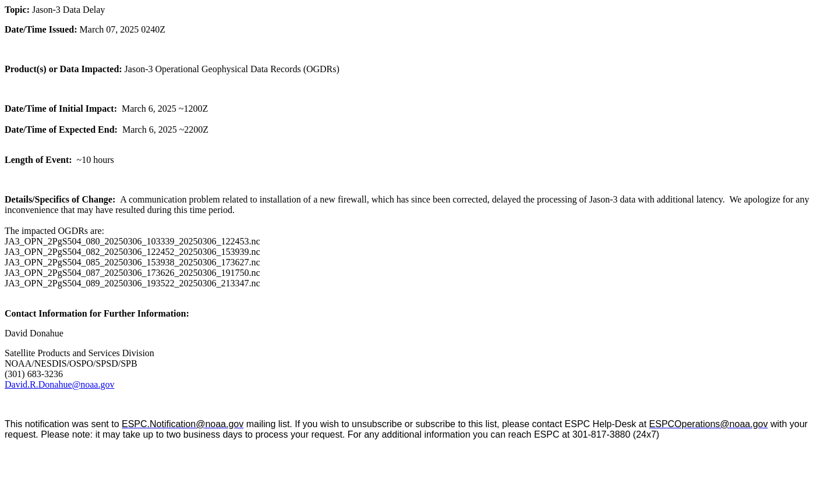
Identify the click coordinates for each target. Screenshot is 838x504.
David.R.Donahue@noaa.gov (59, 384)
